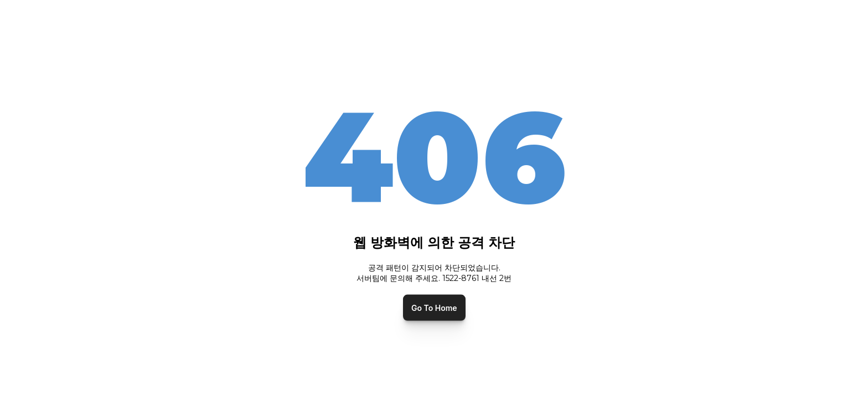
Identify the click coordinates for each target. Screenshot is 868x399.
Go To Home (434, 307)
